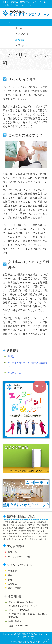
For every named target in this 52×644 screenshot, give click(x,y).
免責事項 (14, 642)
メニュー (9, 22)
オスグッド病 (14, 373)
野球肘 (11, 357)
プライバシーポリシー (39, 639)
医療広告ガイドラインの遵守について (33, 642)
